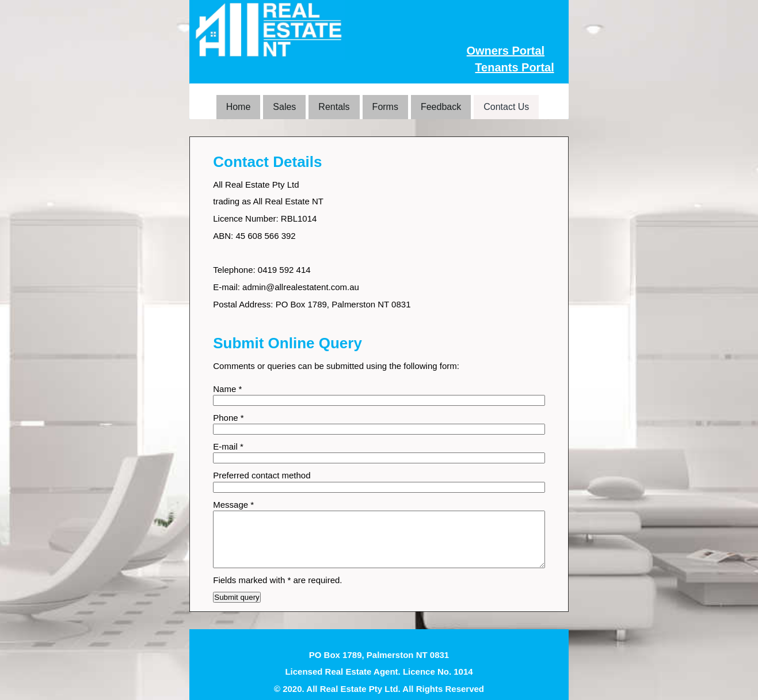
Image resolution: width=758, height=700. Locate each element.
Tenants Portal (514, 67)
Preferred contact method (262, 475)
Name (227, 389)
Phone (228, 418)
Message (233, 505)
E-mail (228, 446)
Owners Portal (505, 51)
